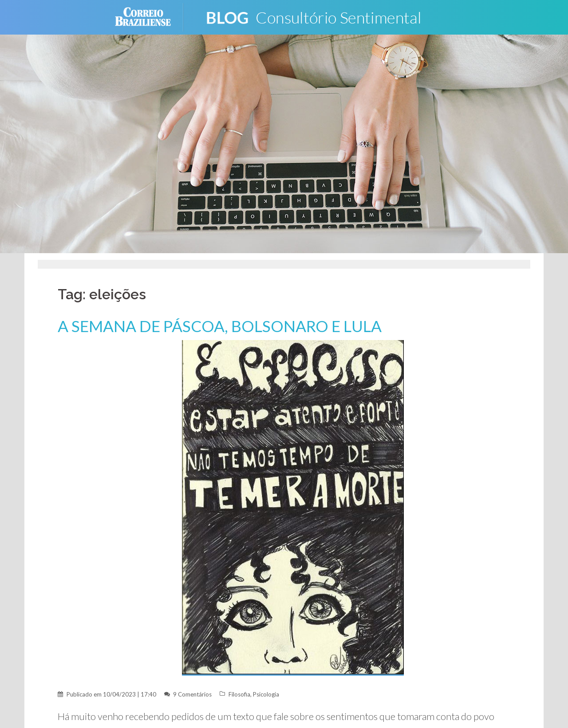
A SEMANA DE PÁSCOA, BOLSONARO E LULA (221, 326)
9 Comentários (192, 694)
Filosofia (239, 694)
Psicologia (266, 694)
